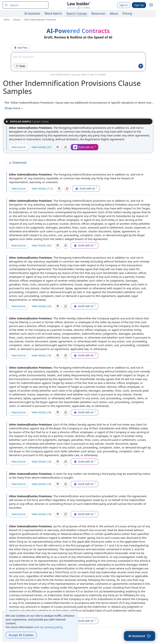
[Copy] (66, 147)
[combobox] (26, 5)
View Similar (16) (41, 462)
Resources (98, 13)
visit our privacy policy (48, 627)
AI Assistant (32, 13)
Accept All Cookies (21, 635)
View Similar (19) (41, 355)
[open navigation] (151, 5)
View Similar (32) (41, 245)
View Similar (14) (41, 484)
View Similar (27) (41, 147)
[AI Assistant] (140, 636)
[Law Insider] (79, 5)
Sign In (124, 5)
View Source (19, 147)
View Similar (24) (41, 306)
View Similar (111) (42, 188)
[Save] (58, 147)
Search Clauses (77, 13)
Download (17, 163)
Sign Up (139, 5)
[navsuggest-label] (26, 5)
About (114, 13)
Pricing (127, 13)
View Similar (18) (41, 412)
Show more (14, 108)
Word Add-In (53, 13)
